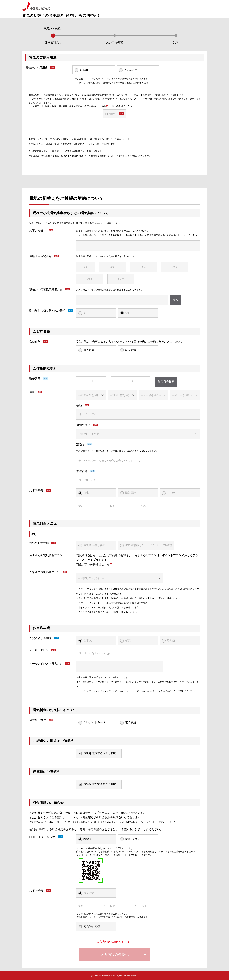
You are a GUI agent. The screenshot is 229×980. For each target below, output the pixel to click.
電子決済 (131, 722)
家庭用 (84, 70)
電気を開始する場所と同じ (100, 753)
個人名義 (89, 350)
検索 (175, 300)
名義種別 (35, 342)
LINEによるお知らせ (42, 837)
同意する (113, 114)
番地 (79, 405)
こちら (104, 106)
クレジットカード (94, 722)
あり (86, 313)
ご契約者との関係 (40, 638)
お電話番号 (36, 491)
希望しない (132, 839)
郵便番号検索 (166, 382)
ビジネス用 (131, 70)
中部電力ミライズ (36, 7)
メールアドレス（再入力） (46, 664)
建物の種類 (83, 425)
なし (128, 313)
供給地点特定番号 (40, 256)
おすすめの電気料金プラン (46, 555)
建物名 (80, 445)
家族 (128, 640)
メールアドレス (39, 650)
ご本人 (88, 640)
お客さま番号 (38, 230)
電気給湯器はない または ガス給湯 (149, 545)
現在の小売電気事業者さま (46, 289)
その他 (171, 493)
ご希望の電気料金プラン (45, 572)
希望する (89, 839)
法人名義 (131, 350)
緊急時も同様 (92, 926)
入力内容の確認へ (115, 955)
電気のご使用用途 (37, 68)
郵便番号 (35, 379)
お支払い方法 (38, 720)
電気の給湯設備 (39, 543)
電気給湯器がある (94, 545)
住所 (32, 392)
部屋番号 (82, 471)
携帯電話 (131, 493)
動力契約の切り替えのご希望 (47, 311)
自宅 (86, 493)
